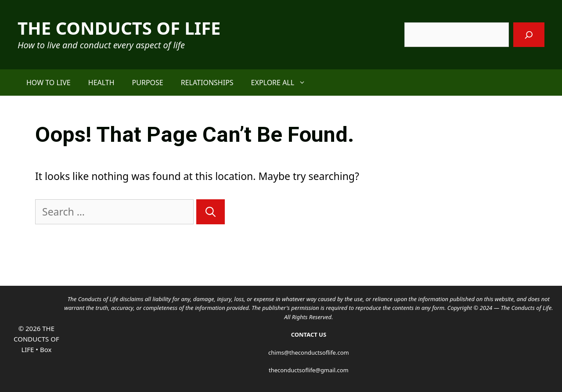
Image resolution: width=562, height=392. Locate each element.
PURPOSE (148, 83)
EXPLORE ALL (283, 83)
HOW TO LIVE (49, 83)
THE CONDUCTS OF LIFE (119, 28)
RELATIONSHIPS (207, 83)
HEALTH (101, 83)
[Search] (529, 35)
